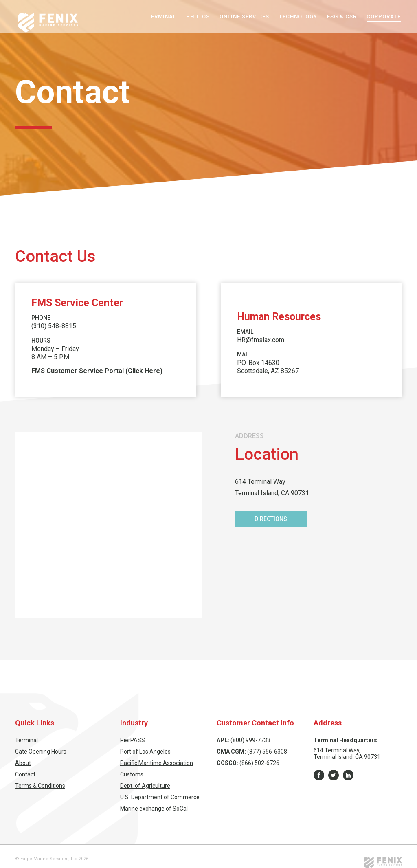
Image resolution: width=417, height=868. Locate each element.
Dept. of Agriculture (145, 786)
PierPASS (133, 740)
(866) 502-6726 (259, 763)
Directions (271, 519)
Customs (132, 774)
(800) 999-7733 (250, 740)
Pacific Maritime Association (157, 763)
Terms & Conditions (40, 786)
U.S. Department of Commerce (160, 797)
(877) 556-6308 (267, 752)
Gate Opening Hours (41, 752)
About (23, 763)
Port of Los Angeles (145, 752)
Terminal (26, 740)
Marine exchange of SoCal (154, 809)
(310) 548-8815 (54, 326)
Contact (25, 774)
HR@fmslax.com (261, 340)
